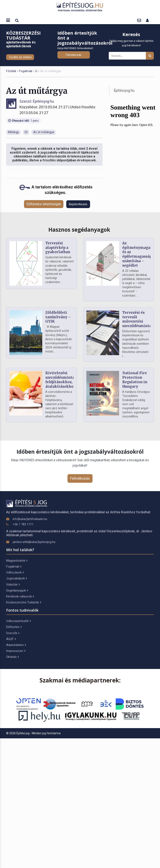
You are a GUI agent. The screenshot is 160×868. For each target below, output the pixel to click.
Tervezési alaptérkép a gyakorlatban (58, 248)
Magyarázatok (17, 561)
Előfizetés (14, 627)
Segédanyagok (17, 590)
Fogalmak (26, 71)
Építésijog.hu (124, 91)
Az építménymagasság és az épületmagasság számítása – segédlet (140, 254)
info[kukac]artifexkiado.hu (30, 519)
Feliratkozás (74, 55)
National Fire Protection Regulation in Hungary (135, 380)
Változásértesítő (18, 621)
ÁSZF (11, 639)
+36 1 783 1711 (23, 524)
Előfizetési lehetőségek (44, 204)
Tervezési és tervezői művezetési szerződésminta (137, 319)
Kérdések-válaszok (20, 596)
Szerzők (13, 633)
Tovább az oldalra (20, 57)
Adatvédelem (16, 645)
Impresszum (16, 651)
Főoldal (11, 71)
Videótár (13, 585)
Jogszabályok (17, 578)
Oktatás (12, 657)
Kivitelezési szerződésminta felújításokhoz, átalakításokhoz (60, 380)
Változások (15, 572)
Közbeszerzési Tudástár (24, 602)
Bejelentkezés (78, 204)
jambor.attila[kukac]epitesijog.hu (34, 542)
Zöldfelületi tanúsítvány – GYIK (58, 317)
